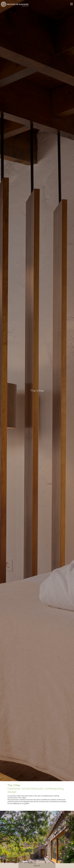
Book (37, 866)
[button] (70, 848)
